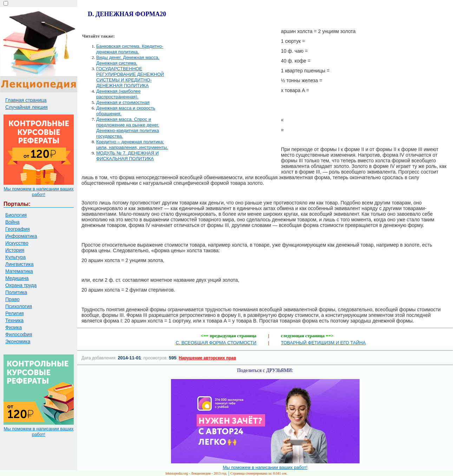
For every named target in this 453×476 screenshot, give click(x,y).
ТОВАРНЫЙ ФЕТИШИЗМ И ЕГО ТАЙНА (323, 343)
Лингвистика (19, 264)
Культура (15, 257)
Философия (19, 334)
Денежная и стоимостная (123, 102)
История (15, 250)
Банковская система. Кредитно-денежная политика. (130, 49)
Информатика (21, 236)
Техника (14, 320)
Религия (15, 313)
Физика (14, 327)
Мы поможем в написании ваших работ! (38, 192)
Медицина (17, 278)
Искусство (17, 243)
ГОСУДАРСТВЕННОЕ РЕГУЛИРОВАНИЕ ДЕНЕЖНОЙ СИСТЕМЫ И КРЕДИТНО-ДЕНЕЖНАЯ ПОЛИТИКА (130, 77)
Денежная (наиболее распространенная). (119, 94)
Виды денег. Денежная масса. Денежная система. (128, 60)
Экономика (18, 341)
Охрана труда (21, 285)
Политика (16, 292)
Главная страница (26, 100)
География (18, 229)
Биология (16, 215)
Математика (19, 271)
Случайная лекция (27, 107)
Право (12, 299)
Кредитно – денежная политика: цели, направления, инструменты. (132, 145)
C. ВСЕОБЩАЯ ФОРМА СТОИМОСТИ (216, 343)
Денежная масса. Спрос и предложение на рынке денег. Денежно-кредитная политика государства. (128, 128)
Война (12, 222)
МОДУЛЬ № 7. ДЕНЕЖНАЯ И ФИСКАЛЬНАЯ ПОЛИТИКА (127, 156)
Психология (19, 306)
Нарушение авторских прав (207, 358)
